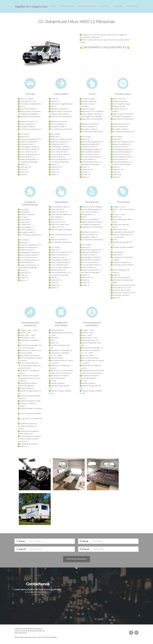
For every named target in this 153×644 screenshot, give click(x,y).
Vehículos (105, 8)
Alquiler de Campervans (31, 8)
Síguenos (118, 8)
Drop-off (22, 552)
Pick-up (22, 544)
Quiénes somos (67, 8)
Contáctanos (133, 8)
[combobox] (51, 544)
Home (54, 8)
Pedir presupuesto (87, 8)
